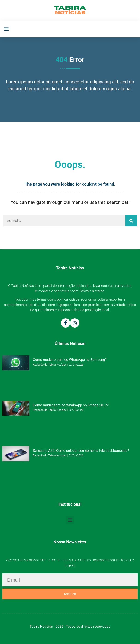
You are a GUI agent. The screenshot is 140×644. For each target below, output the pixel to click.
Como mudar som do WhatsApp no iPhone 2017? (71, 405)
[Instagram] (75, 323)
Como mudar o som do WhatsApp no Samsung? (70, 360)
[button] (6, 29)
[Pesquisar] (131, 221)
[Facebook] (66, 323)
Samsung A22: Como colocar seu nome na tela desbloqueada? (81, 451)
